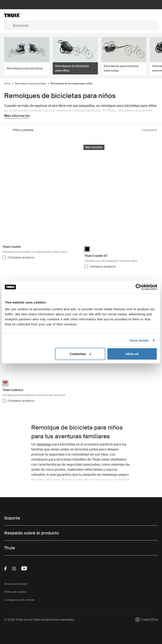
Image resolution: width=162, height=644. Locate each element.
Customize (80, 354)
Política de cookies (15, 592)
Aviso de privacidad (16, 584)
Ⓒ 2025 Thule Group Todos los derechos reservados (39, 620)
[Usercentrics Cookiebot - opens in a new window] (139, 287)
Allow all (132, 354)
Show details (139, 340)
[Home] (30, 15)
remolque (44, 444)
